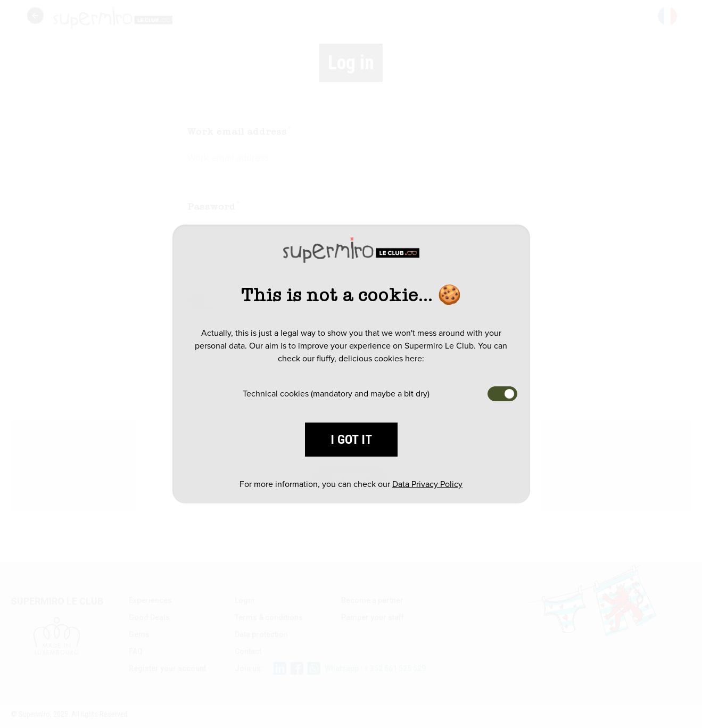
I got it (351, 440)
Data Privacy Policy (427, 484)
